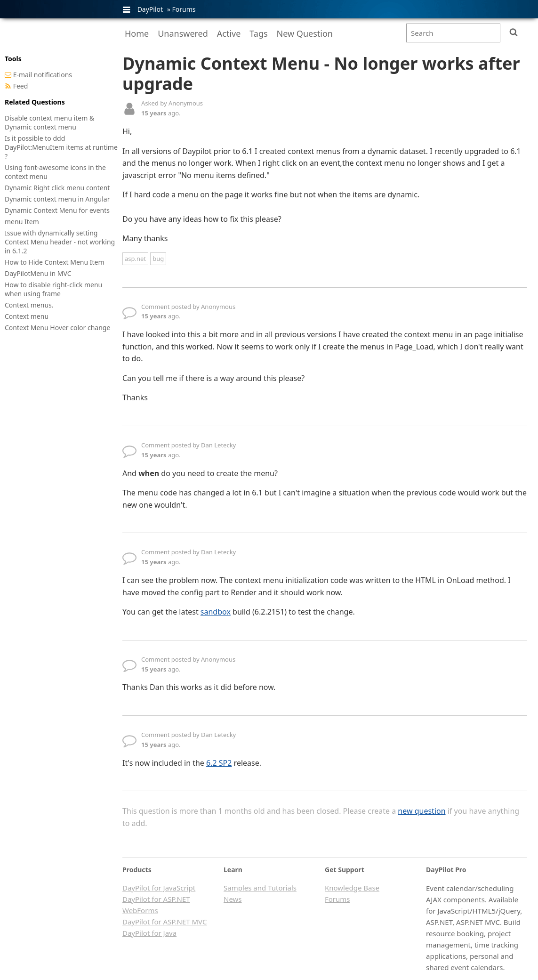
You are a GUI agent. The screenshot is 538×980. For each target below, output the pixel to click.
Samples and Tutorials (260, 888)
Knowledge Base (352, 888)
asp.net (135, 259)
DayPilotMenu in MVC (38, 273)
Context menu (27, 316)
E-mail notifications (43, 75)
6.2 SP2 (219, 763)
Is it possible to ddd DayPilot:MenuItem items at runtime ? (61, 147)
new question (422, 811)
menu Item (22, 222)
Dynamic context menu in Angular (57, 199)
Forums (184, 9)
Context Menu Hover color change (57, 328)
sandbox (216, 612)
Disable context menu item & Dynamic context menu (49, 122)
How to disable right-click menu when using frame (53, 289)
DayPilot (150, 9)
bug (158, 259)
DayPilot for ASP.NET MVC (165, 922)
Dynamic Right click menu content (57, 188)
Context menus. (29, 305)
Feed (21, 86)
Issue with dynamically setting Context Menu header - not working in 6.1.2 (60, 242)
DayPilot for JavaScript (159, 888)
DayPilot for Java (149, 933)
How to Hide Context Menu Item (55, 262)
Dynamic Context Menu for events (57, 210)
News (233, 899)
